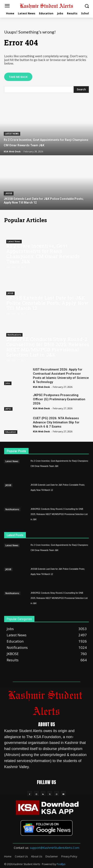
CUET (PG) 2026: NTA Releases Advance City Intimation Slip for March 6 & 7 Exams (56, 422)
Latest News (12, 134)
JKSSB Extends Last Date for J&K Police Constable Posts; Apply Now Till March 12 (47, 303)
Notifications (14, 335)
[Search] (81, 90)
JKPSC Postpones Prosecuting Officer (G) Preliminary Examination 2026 (59, 399)
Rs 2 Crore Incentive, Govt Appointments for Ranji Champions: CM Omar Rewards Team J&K (43, 254)
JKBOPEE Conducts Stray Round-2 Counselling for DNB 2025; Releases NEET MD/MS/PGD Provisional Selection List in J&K (48, 347)
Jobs (8, 383)
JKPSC (8, 409)
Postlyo (61, 864)
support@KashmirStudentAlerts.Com (55, 848)
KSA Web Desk (41, 387)
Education (11, 432)
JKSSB (9, 193)
